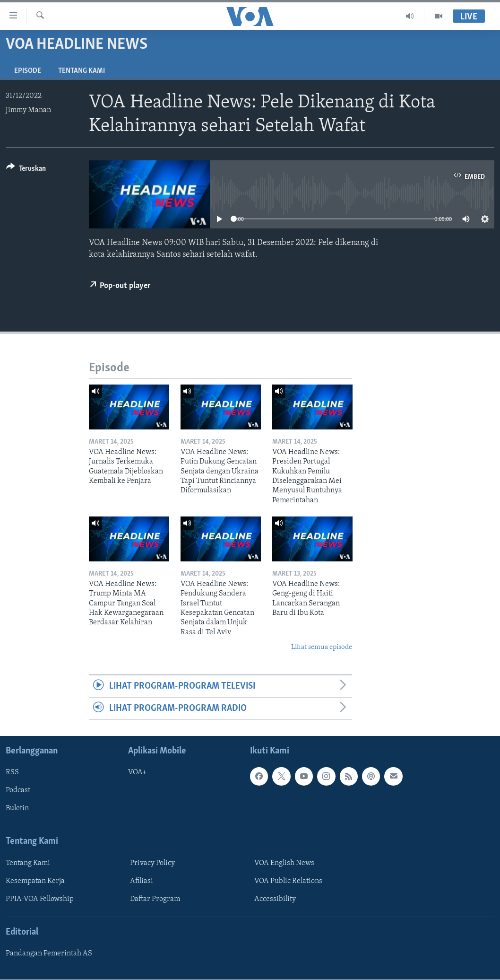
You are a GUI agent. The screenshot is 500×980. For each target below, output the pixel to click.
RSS (12, 773)
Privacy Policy (152, 863)
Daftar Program (155, 899)
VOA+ (137, 773)
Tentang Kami (82, 71)
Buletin (17, 809)
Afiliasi (142, 881)
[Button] (26, 170)
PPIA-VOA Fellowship (40, 899)
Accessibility (275, 899)
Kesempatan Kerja (35, 881)
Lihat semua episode (322, 647)
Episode (28, 71)
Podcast (18, 791)
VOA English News (284, 863)
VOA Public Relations (288, 881)
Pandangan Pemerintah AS (49, 954)
